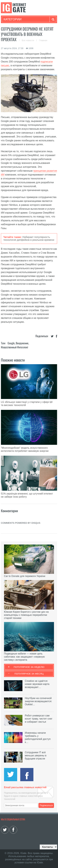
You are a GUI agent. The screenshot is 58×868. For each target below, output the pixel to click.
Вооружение (22, 343)
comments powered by (21, 523)
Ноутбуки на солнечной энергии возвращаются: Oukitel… (38, 701)
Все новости (28, 40)
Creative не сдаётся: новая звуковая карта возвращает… (37, 684)
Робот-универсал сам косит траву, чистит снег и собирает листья (39, 719)
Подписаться (46, 805)
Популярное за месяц (29, 674)
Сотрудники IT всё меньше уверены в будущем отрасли (36, 755)
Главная (43, 40)
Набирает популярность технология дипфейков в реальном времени (29, 238)
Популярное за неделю (29, 667)
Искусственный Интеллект (15, 347)
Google (11, 343)
